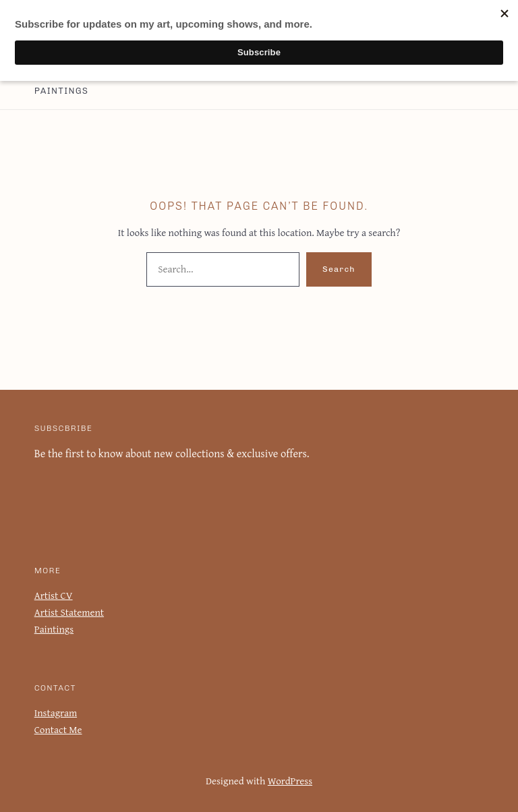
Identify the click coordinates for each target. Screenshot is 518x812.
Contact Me (58, 729)
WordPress (290, 781)
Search (339, 269)
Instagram (55, 713)
